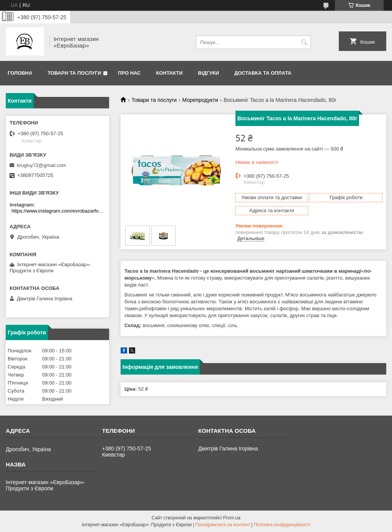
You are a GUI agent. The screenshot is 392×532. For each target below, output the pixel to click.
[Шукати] (304, 42)
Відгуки (208, 73)
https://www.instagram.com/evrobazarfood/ (58, 211)
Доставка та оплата (263, 73)
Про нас (129, 73)
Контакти (170, 73)
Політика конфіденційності (282, 525)
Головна (20, 73)
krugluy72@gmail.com (42, 165)
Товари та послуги (74, 73)
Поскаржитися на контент (223, 525)
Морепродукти (200, 100)
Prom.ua (232, 518)
